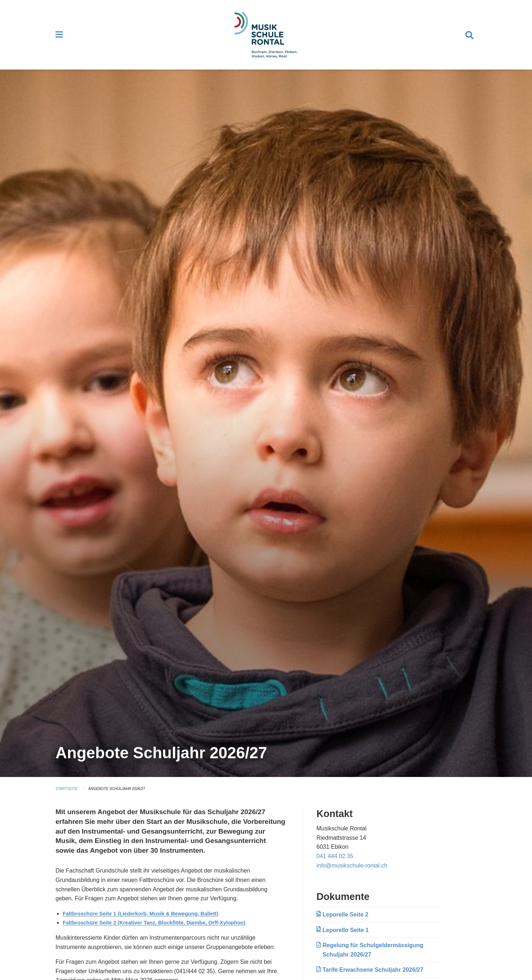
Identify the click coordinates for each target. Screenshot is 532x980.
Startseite (68, 795)
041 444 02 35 (335, 863)
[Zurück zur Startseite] (266, 38)
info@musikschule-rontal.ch (352, 872)
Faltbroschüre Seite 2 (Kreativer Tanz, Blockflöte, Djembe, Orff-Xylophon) (163, 929)
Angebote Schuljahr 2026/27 (122, 795)
